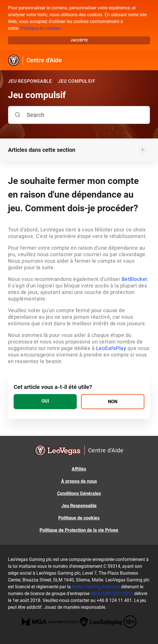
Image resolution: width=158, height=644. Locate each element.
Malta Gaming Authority (96, 587)
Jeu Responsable (79, 506)
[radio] (45, 402)
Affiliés (79, 469)
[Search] (79, 115)
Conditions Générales (79, 493)
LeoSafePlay (112, 348)
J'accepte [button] (79, 40)
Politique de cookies (40, 28)
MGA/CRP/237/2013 (112, 594)
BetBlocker (134, 279)
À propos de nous (79, 481)
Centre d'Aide (44, 60)
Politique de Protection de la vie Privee (79, 530)
